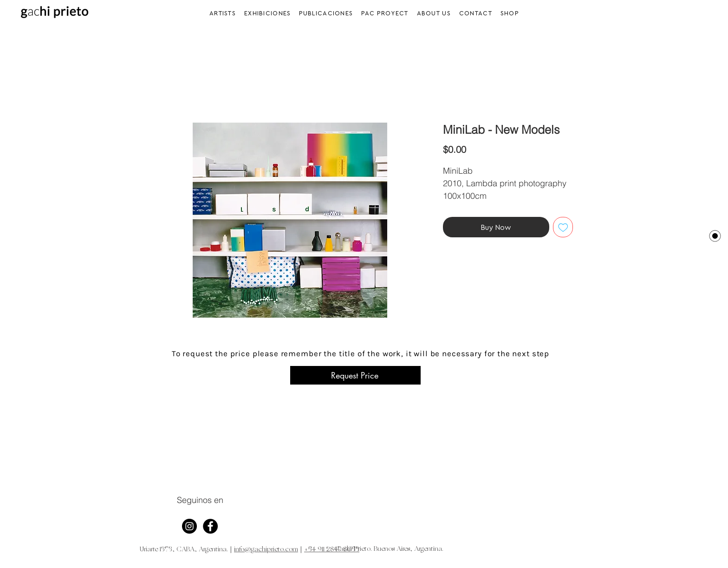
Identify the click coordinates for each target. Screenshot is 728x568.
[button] (268, 13)
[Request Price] (355, 375)
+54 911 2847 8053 (332, 550)
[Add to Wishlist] (563, 227)
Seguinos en (200, 500)
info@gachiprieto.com (266, 550)
